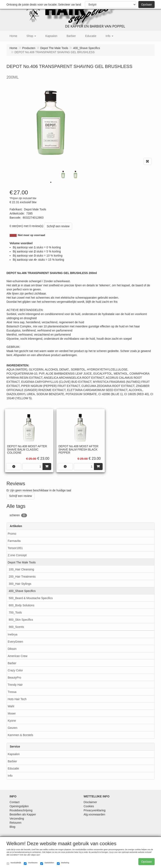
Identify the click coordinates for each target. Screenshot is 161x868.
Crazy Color (15, 670)
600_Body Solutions (22, 605)
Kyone (12, 721)
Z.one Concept (17, 555)
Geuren (13, 728)
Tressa (12, 692)
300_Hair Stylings (20, 584)
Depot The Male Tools (22, 562)
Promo (12, 534)
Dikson (12, 649)
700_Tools (15, 612)
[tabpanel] (63, 174)
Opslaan (146, 5)
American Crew (18, 656)
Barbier (12, 761)
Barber (12, 663)
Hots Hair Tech (17, 699)
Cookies (89, 806)
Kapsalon (14, 754)
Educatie (13, 768)
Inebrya (13, 634)
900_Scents (16, 627)
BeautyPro (14, 678)
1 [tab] (51, 182)
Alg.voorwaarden (94, 814)
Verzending (17, 819)
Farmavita (14, 541)
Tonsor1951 (15, 548)
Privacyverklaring (95, 810)
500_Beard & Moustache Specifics (31, 598)
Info (10, 776)
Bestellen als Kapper (23, 814)
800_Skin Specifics (21, 620)
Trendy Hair (15, 685)
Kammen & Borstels (21, 735)
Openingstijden (19, 806)
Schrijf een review (58, 226)
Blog (13, 827)
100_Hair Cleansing (21, 569)
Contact (15, 802)
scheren (18, 515)
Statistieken (47, 863)
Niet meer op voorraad (32, 235)
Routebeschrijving (21, 810)
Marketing (63, 863)
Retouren (16, 823)
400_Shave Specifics (22, 591)
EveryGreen (16, 642)
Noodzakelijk (14, 863)
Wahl (11, 706)
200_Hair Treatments (22, 577)
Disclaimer (90, 802)
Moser (12, 713)
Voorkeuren (31, 863)
